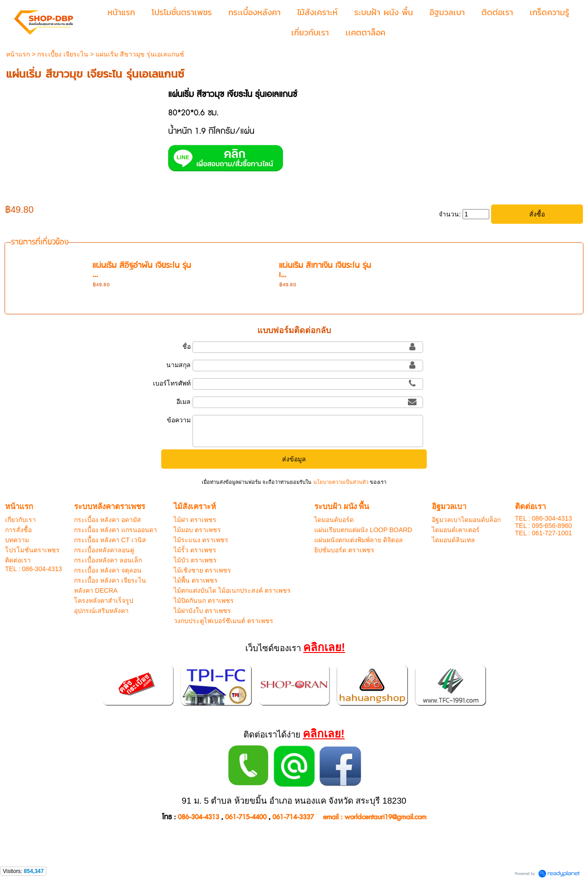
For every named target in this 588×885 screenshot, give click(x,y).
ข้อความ (179, 420)
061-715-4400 (246, 817)
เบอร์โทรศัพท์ (172, 383)
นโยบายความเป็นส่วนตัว (340, 482)
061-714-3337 (293, 817)
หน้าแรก (18, 54)
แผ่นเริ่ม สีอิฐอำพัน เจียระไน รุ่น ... (142, 270)
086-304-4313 (198, 817)
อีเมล (184, 402)
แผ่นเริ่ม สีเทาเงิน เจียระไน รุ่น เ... (325, 270)
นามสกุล (178, 365)
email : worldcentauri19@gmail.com (375, 817)
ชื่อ (187, 346)
